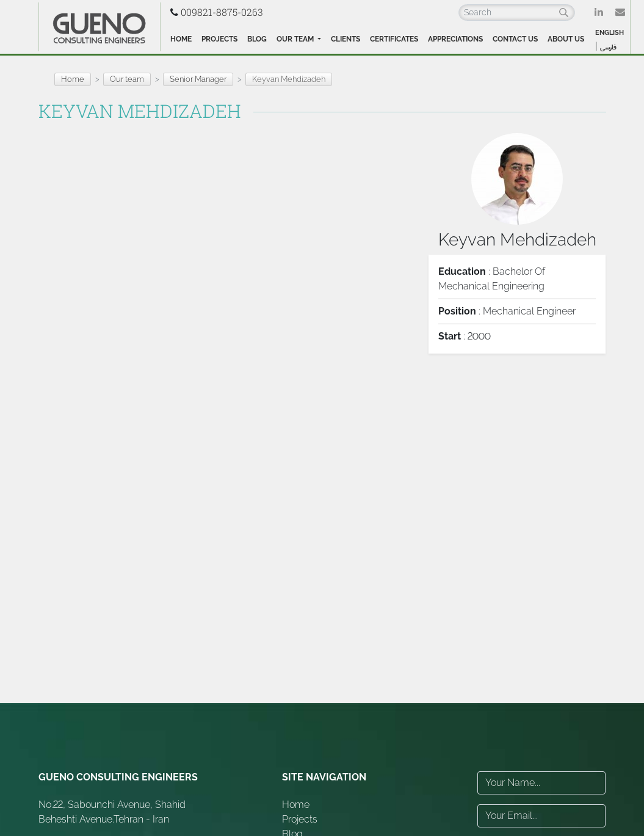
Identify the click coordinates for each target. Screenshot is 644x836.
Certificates (394, 39)
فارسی (608, 47)
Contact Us (515, 39)
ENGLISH (610, 33)
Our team (296, 39)
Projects (219, 39)
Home (181, 39)
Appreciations (455, 39)
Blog (257, 39)
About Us (566, 39)
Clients (346, 39)
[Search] (517, 13)
